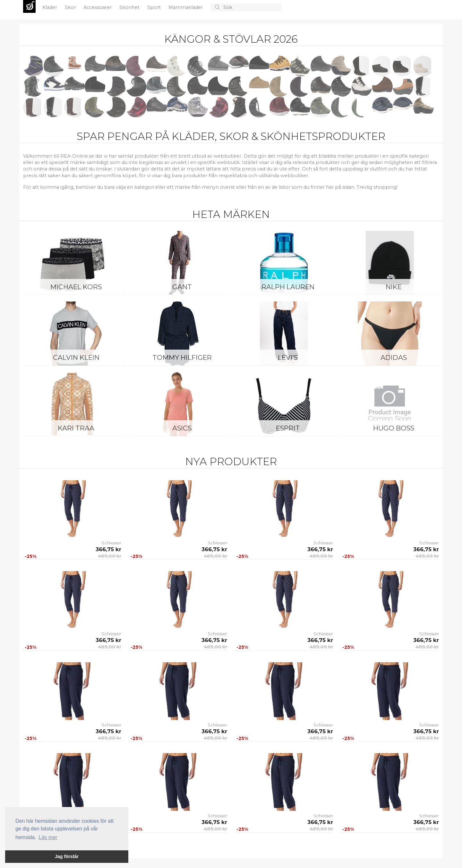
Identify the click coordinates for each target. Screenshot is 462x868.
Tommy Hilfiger (182, 357)
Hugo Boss (394, 428)
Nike (394, 287)
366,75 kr (108, 549)
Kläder (50, 7)
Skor (71, 7)
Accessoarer (98, 7)
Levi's (288, 357)
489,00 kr (110, 556)
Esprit (288, 428)
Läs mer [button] (48, 837)
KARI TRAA (76, 428)
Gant (182, 287)
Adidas (394, 357)
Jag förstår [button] (67, 856)
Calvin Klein (76, 357)
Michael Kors (76, 287)
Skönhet (130, 7)
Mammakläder (186, 7)
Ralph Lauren (288, 287)
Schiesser (111, 543)
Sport (155, 7)
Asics (182, 428)
